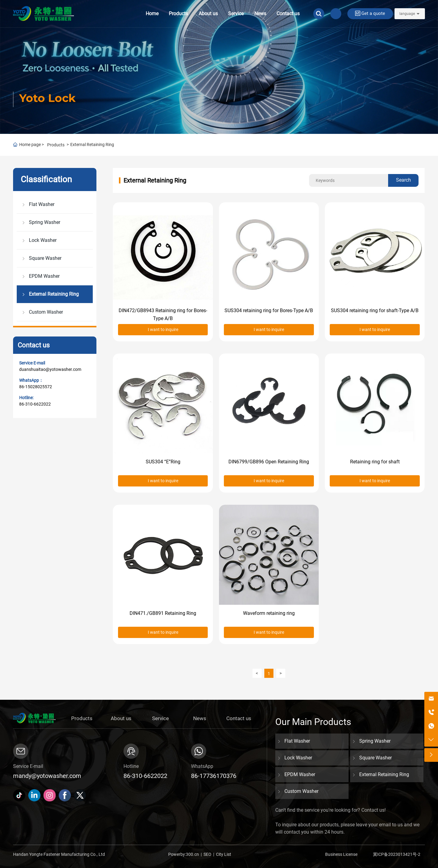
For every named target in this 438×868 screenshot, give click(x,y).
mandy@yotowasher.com (47, 776)
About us (208, 14)
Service (236, 14)
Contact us (288, 14)
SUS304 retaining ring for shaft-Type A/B (375, 310)
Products (178, 14)
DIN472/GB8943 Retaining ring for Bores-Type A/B (163, 314)
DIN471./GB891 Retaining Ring (163, 613)
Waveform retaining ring (269, 613)
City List (224, 854)
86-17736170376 (214, 776)
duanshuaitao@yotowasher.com (50, 369)
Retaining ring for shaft (375, 462)
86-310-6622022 (35, 404)
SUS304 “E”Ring (163, 462)
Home (152, 14)
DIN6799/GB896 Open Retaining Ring (269, 462)
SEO (207, 854)
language (407, 14)
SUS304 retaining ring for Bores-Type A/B (269, 310)
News (260, 14)
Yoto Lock (47, 98)
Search (403, 180)
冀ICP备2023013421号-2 (397, 854)
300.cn (192, 854)
